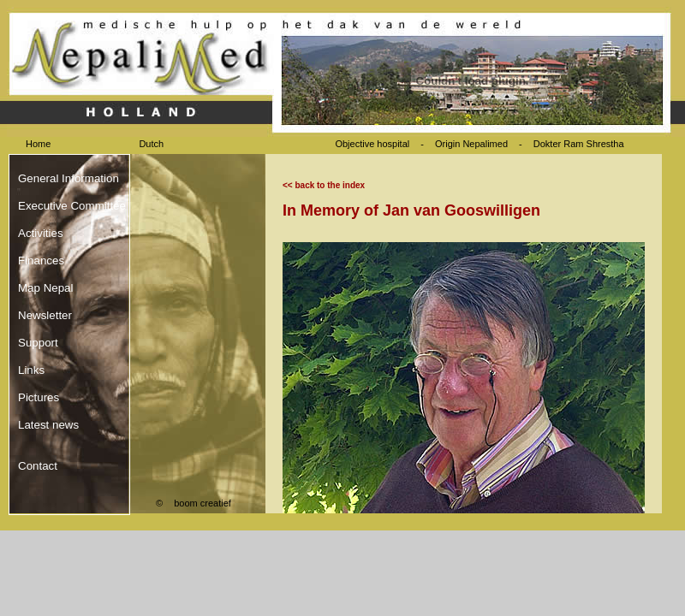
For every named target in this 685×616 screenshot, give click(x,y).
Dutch (151, 144)
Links (31, 370)
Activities (41, 233)
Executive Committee (72, 206)
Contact (38, 466)
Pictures (39, 397)
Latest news (48, 425)
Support (38, 343)
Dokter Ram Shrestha (579, 144)
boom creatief (203, 503)
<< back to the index (324, 185)
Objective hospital (373, 144)
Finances (41, 261)
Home (38, 144)
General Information (68, 178)
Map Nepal (45, 288)
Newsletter (45, 315)
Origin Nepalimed (471, 144)
